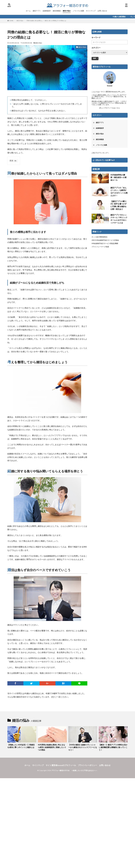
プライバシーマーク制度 (100, 247)
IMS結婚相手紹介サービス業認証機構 (105, 243)
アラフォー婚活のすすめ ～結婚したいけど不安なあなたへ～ (74, 770)
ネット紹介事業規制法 (99, 237)
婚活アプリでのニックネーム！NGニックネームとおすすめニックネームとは (119, 219)
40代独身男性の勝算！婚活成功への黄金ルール (118, 177)
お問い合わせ (102, 11)
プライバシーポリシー (88, 765)
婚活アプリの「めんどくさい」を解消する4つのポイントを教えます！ (119, 192)
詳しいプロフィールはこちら (110, 108)
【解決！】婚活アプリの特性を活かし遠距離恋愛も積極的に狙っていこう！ (113, 747)
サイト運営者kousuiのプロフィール (61, 765)
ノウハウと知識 (78, 11)
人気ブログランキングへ (100, 153)
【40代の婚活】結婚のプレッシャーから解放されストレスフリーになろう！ (83, 747)
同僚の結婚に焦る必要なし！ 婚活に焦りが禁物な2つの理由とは (46, 21)
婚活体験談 (57, 11)
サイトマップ (91, 11)
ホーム (28, 11)
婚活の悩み (67, 11)
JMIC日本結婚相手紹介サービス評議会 (105, 240)
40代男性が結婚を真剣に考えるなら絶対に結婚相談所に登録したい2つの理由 (52, 747)
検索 (94, 58)
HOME (11, 21)
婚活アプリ (37, 11)
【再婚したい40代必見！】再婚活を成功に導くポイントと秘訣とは (21, 746)
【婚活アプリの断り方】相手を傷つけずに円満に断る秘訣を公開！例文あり (118, 205)
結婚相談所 (47, 11)
